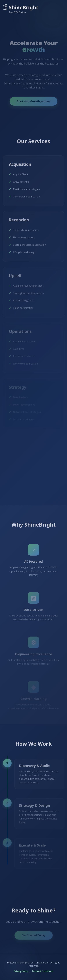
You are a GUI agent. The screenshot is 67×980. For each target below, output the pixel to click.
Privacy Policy (21, 971)
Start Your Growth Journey (33, 103)
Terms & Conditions (43, 971)
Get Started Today (34, 937)
